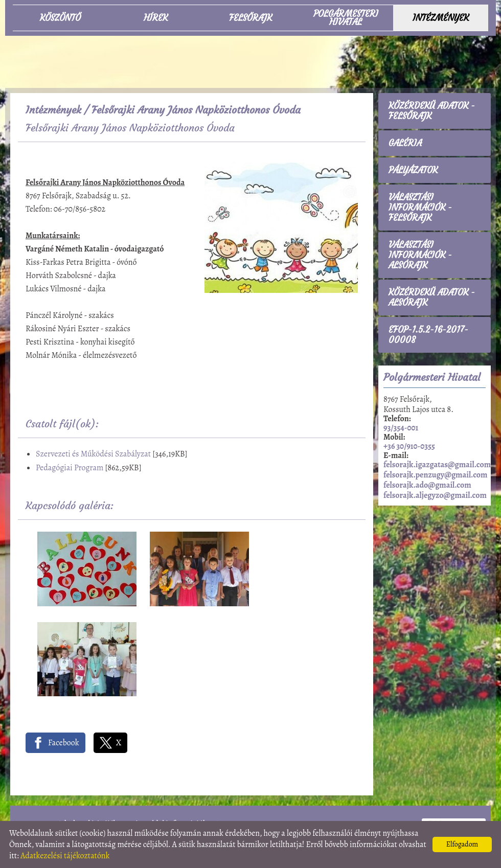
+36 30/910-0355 (409, 446)
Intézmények (53, 110)
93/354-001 (401, 428)
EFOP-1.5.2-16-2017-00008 (428, 335)
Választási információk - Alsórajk (420, 255)
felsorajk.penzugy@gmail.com (435, 475)
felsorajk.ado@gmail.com (427, 485)
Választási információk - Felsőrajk (420, 208)
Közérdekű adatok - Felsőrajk (432, 111)
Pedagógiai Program (70, 468)
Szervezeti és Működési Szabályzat (93, 454)
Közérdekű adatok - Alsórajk (432, 298)
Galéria (405, 143)
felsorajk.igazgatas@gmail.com (437, 465)
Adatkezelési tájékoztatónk (65, 856)
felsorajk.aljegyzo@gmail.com (435, 495)
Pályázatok (413, 170)
